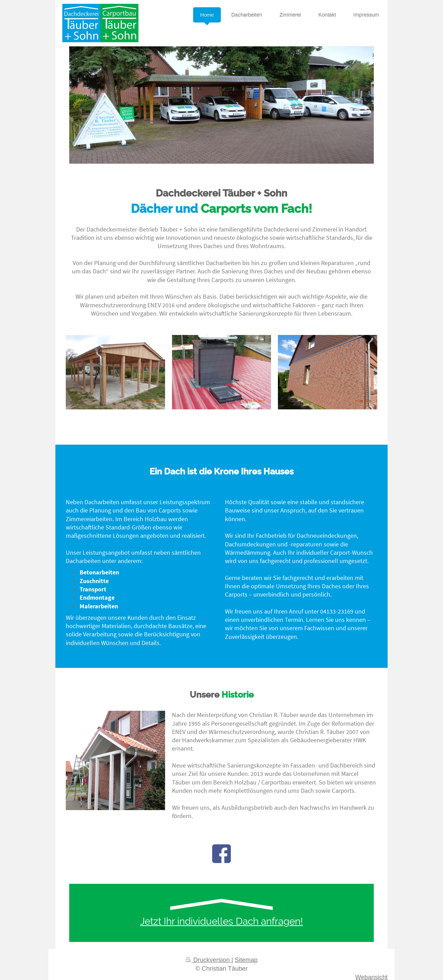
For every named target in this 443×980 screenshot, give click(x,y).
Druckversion (209, 960)
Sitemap (246, 960)
